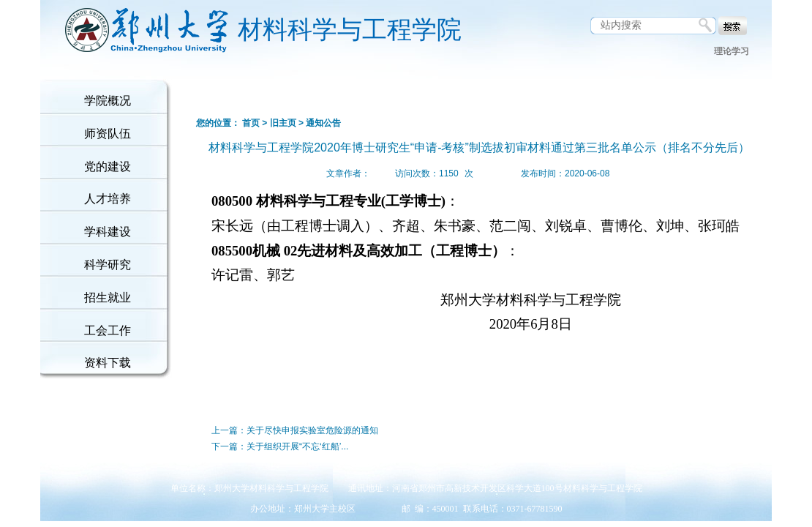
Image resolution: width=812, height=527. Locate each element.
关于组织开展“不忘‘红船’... (297, 446)
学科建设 (108, 232)
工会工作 (108, 330)
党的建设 (108, 167)
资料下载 (108, 363)
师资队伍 (108, 134)
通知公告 (323, 123)
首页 (251, 123)
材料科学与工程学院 (350, 30)
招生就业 (108, 298)
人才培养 (108, 199)
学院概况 (108, 101)
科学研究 (108, 265)
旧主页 (283, 123)
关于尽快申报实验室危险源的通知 (312, 430)
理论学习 (732, 51)
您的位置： (218, 123)
